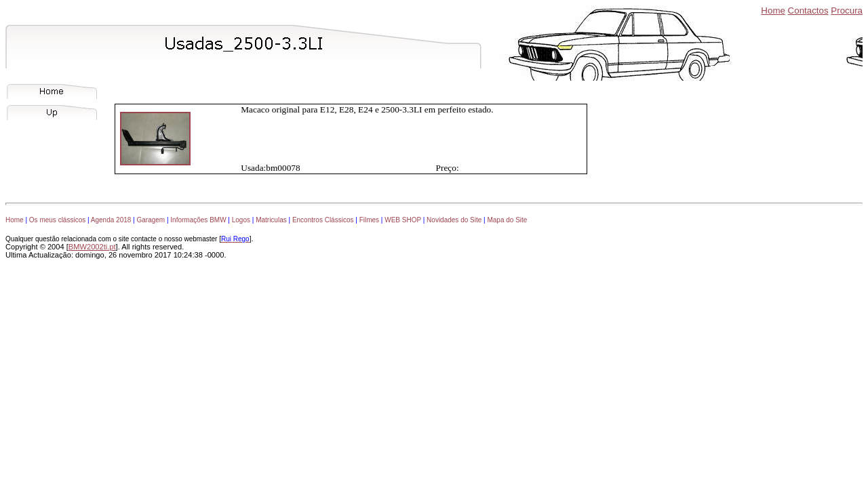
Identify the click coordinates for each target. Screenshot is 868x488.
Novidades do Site (454, 220)
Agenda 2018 (111, 220)
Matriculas (271, 220)
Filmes (369, 220)
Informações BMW (198, 220)
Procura (847, 11)
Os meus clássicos (57, 220)
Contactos (808, 11)
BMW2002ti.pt (92, 247)
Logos (241, 220)
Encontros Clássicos (323, 220)
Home (773, 11)
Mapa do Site (507, 220)
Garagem (151, 220)
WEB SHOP (403, 220)
